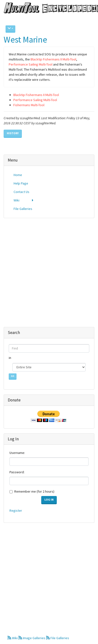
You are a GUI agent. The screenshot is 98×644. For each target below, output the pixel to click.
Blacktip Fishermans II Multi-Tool (53, 59)
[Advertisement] (47, 270)
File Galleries (58, 638)
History (13, 133)
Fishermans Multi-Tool (29, 105)
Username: (17, 453)
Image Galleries (32, 638)
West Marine (25, 40)
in (10, 358)
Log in (49, 500)
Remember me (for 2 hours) (34, 491)
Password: (17, 472)
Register (16, 511)
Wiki (13, 638)
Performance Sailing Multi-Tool (31, 64)
